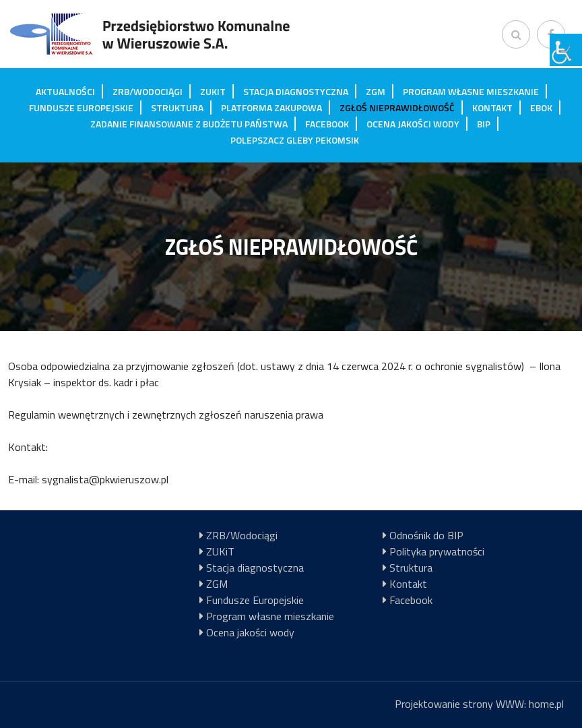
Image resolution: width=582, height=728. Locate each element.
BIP (484, 124)
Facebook (327, 124)
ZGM (376, 91)
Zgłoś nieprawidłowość (397, 108)
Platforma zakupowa (271, 108)
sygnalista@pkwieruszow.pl (105, 479)
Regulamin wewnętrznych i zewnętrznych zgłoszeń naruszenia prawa (166, 415)
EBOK (541, 108)
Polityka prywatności (437, 551)
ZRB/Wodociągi (148, 91)
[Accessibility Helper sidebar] (566, 50)
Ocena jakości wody (413, 124)
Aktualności (65, 91)
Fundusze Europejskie (81, 108)
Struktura (177, 108)
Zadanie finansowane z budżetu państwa (189, 124)
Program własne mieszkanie (471, 91)
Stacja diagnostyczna (296, 91)
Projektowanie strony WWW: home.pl (479, 704)
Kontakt (492, 108)
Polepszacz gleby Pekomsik (295, 140)
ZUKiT (213, 91)
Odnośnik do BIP (426, 535)
